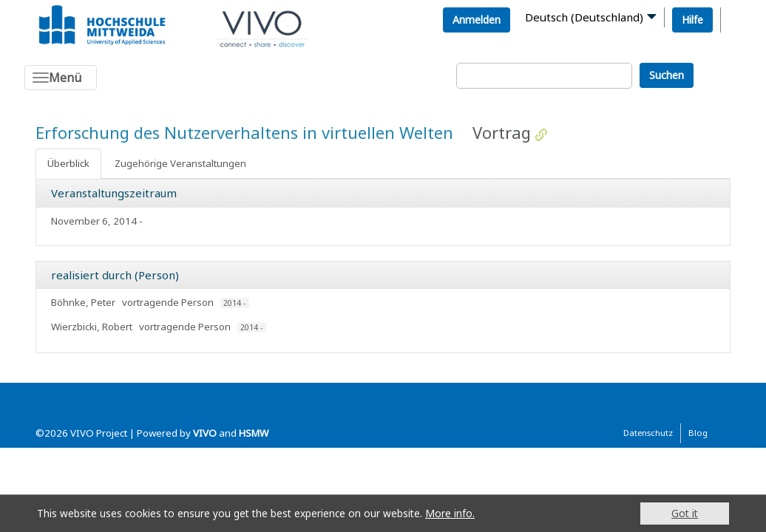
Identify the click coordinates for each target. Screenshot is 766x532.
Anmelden (477, 20)
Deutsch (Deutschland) (584, 17)
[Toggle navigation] (61, 78)
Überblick (68, 163)
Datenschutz (648, 433)
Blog (698, 433)
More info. (450, 513)
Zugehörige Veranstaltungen (180, 163)
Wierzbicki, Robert (92, 327)
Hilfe (692, 20)
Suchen (667, 75)
